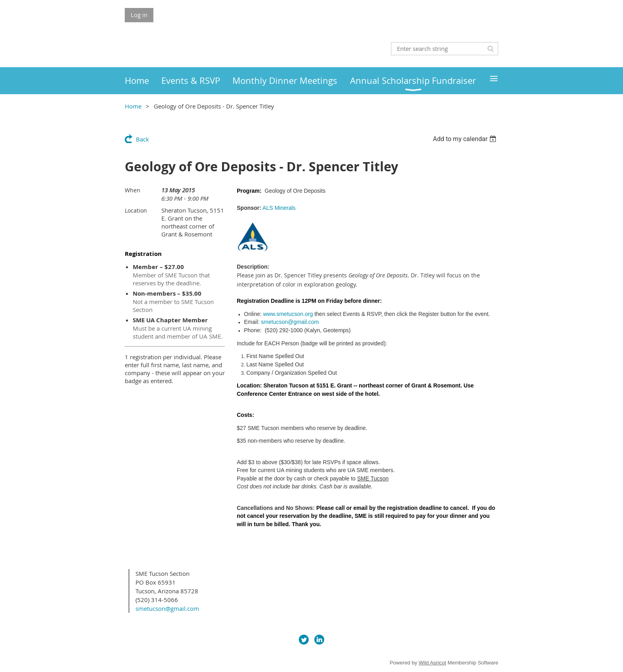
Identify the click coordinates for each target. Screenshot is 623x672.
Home (133, 106)
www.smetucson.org (288, 314)
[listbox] (465, 139)
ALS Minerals (279, 208)
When (133, 190)
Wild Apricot (432, 663)
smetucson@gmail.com (290, 322)
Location (136, 210)
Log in (139, 15)
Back (142, 139)
